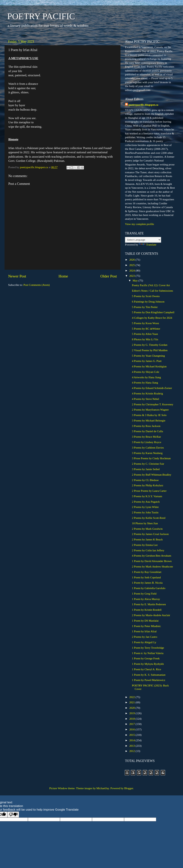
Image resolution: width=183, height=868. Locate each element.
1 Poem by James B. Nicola (147, 583)
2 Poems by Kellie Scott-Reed (149, 518)
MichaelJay (103, 788)
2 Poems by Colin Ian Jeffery (148, 550)
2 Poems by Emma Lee (145, 545)
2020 (132, 708)
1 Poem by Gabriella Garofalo (149, 588)
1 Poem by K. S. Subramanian (149, 675)
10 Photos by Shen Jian (145, 523)
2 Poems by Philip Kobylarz (148, 485)
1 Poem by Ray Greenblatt (147, 572)
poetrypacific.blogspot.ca (143, 105)
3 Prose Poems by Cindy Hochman (151, 458)
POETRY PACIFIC (41, 16)
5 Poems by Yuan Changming (148, 356)
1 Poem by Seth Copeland (146, 577)
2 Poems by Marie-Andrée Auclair (151, 615)
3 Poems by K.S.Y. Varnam (147, 496)
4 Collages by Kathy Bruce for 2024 (152, 318)
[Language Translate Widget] (143, 240)
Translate (147, 245)
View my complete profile (140, 224)
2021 (132, 702)
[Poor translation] (13, 815)
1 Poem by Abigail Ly (144, 642)
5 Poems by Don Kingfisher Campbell (153, 312)
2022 (132, 697)
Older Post (109, 276)
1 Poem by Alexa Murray (146, 599)
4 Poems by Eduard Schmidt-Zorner (152, 388)
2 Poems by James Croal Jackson (150, 534)
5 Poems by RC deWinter (146, 329)
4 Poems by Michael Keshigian (149, 366)
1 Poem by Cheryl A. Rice (146, 669)
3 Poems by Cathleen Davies (148, 448)
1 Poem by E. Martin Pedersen (149, 604)
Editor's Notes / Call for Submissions (152, 291)
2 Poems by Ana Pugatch (146, 502)
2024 (132, 270)
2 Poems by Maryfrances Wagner (150, 410)
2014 (132, 740)
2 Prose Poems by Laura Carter (149, 491)
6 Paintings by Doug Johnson (148, 302)
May (136, 280)
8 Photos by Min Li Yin (145, 339)
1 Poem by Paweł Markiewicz (149, 680)
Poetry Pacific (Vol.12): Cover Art (151, 285)
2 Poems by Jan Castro (144, 637)
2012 (132, 751)
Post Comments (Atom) (37, 285)
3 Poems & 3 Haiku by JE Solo (149, 415)
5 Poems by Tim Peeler (145, 307)
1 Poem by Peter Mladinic (146, 626)
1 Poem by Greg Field (144, 594)
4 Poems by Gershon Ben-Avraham (151, 556)
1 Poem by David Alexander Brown (152, 561)
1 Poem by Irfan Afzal (144, 631)
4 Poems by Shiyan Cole (145, 372)
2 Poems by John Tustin (145, 512)
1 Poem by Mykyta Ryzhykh (148, 664)
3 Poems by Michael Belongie (149, 420)
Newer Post (17, 276)
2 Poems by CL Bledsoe (145, 480)
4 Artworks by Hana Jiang (146, 377)
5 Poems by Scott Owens (146, 296)
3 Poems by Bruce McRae (146, 437)
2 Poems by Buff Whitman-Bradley (152, 475)
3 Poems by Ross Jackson (146, 426)
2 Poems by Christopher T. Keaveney (153, 404)
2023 (132, 276)
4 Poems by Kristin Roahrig (147, 393)
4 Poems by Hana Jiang (145, 383)
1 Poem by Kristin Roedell (147, 610)
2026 (132, 260)
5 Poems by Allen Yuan (145, 334)
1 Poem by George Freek (146, 658)
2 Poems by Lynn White (145, 507)
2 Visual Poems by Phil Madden (150, 350)
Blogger (129, 788)
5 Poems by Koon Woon (145, 323)
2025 (132, 265)
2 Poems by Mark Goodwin (147, 529)
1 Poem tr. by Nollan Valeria (148, 653)
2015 (132, 735)
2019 (132, 713)
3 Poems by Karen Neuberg (147, 453)
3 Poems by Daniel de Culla (147, 431)
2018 (132, 719)
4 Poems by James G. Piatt (147, 361)
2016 (132, 729)
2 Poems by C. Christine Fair (148, 464)
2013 (132, 746)
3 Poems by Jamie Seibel (146, 469)
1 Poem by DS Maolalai (145, 621)
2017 (132, 724)
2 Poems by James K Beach (147, 539)
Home (63, 276)
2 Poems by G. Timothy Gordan (150, 345)
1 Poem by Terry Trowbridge (148, 648)
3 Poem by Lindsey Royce (146, 442)
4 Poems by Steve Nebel (145, 399)
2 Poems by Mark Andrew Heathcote (152, 566)
